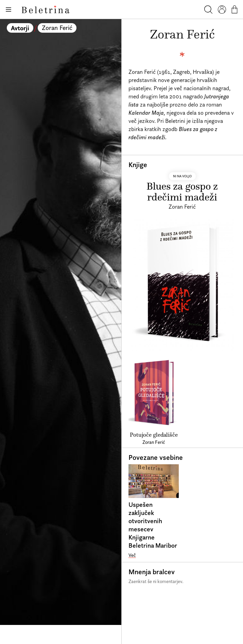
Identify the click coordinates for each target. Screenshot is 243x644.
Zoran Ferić (57, 28)
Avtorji (20, 28)
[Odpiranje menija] (8, 10)
